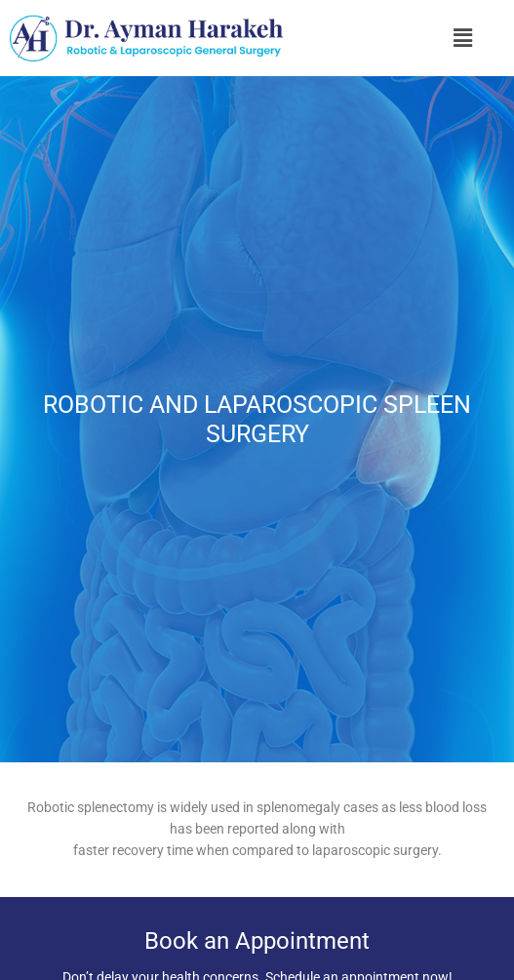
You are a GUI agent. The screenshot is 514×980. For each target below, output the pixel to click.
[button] (462, 38)
